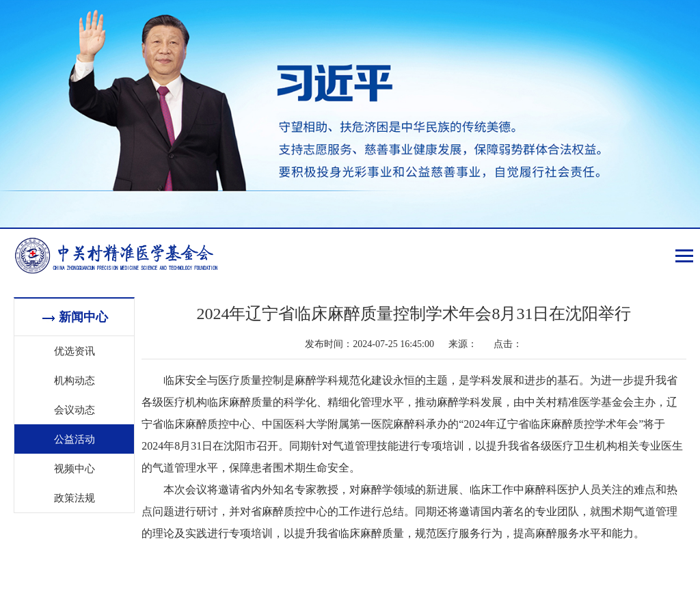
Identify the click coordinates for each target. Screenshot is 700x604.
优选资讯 (75, 351)
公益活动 (75, 439)
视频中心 (75, 468)
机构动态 (75, 380)
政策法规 (75, 497)
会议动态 (75, 409)
